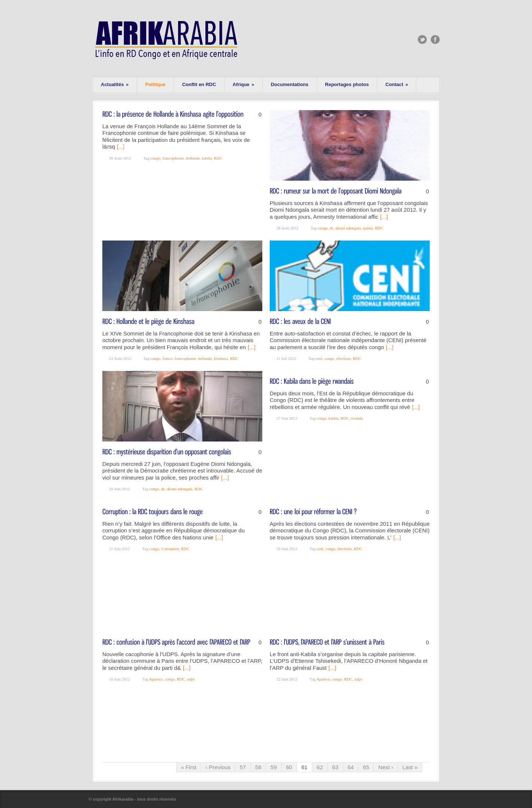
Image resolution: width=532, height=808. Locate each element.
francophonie (173, 158)
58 (258, 767)
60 (289, 767)
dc (331, 228)
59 (274, 767)
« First (189, 767)
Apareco (156, 679)
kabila (207, 158)
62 (320, 767)
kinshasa (221, 358)
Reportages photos (347, 84)
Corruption (170, 549)
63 (335, 767)
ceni (319, 358)
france (167, 358)
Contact (397, 84)
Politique (155, 84)
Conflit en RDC (199, 84)
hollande (193, 158)
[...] (121, 146)
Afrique (243, 84)
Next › (386, 767)
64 (351, 767)
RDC (218, 158)
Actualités (115, 84)
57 (243, 767)
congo (155, 158)
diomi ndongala (348, 228)
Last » (410, 767)
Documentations (290, 84)
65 (366, 767)
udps (191, 679)
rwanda (357, 418)
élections (343, 358)
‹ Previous (218, 767)
